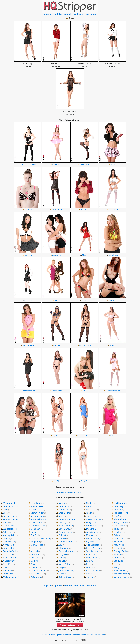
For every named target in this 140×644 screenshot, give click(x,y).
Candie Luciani (66, 532)
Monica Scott (37, 510)
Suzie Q (85, 300)
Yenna (85, 391)
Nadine (90, 503)
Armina (90, 577)
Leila (5, 513)
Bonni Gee (57, 165)
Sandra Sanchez (28, 436)
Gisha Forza (9, 542)
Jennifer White (66, 570)
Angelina (7, 570)
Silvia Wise (64, 548)
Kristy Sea (119, 542)
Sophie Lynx (92, 551)
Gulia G (62, 535)
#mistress (78, 492)
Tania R (117, 554)
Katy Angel (119, 545)
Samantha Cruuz (67, 519)
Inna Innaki (92, 529)
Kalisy (117, 567)
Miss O (85, 255)
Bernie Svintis (93, 548)
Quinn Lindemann (28, 165)
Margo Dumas (121, 522)
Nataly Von (64, 510)
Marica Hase (37, 545)
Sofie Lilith (8, 574)
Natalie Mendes (66, 542)
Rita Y (117, 516)
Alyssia (89, 542)
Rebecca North (121, 513)
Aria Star (118, 558)
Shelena (113, 345)
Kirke (116, 564)
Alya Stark (91, 516)
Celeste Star (64, 506)
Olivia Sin (118, 548)
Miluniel (90, 535)
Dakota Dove (65, 577)
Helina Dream (93, 570)
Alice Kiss (8, 564)
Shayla (62, 567)
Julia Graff (8, 554)
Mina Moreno (10, 558)
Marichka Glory (38, 526)
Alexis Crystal (120, 538)
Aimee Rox (8, 545)
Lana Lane (36, 503)
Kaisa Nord (91, 554)
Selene (117, 535)
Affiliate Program (98, 635)
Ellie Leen (35, 529)
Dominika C (37, 554)
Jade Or (90, 567)
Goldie (62, 558)
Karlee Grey (64, 529)
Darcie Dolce (92, 538)
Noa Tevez (91, 510)
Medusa (57, 345)
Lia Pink (35, 561)
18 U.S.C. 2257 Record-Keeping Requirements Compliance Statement (61, 635)
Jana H (62, 561)
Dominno (28, 255)
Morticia (35, 551)
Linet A (34, 567)
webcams (79, 14)
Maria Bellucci (65, 564)
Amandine (57, 255)
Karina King (9, 516)
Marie (113, 165)
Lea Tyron (119, 561)
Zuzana (62, 574)
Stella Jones (119, 526)
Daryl (57, 300)
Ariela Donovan (38, 570)
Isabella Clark (10, 551)
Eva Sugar (63, 522)
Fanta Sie (35, 548)
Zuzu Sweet (113, 210)
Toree (117, 529)
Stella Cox (85, 481)
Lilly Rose (28, 210)
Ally (60, 545)
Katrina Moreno (66, 551)
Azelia (89, 513)
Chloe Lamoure (28, 391)
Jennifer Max (9, 506)
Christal (118, 510)
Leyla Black (113, 255)
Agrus (61, 516)
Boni (88, 506)
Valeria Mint (92, 532)
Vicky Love (91, 522)
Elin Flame (28, 300)
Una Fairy (118, 506)
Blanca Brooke (66, 526)
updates (58, 14)
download (91, 14)
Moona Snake (85, 345)
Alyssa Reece (37, 506)
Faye (88, 564)
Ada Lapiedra (85, 165)
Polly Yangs (92, 558)
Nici (5, 567)
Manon (62, 503)
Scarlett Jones (10, 529)
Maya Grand (57, 210)
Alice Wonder (37, 522)
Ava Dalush (85, 210)
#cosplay (60, 492)
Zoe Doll (35, 535)
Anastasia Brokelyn (40, 538)
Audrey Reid (9, 535)
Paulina (90, 561)
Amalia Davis (57, 391)
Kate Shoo (36, 577)
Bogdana (35, 542)
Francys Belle (120, 551)
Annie (6, 522)
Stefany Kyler (37, 513)
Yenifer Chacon (121, 574)
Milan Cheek (9, 503)
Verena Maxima (11, 519)
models (68, 14)
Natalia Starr (37, 574)
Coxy (5, 510)
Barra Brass (120, 570)
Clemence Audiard (85, 436)
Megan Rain (120, 519)
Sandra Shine (28, 345)
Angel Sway (9, 561)
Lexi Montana (121, 503)
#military (69, 492)
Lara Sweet (113, 300)
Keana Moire (9, 548)
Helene (34, 532)
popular (48, 14)
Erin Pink (118, 532)
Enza (33, 564)
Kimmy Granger (39, 519)
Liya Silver (57, 436)
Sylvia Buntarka (121, 577)
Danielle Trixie (93, 526)
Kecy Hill (63, 554)
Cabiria (113, 436)
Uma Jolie (35, 558)
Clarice (6, 538)
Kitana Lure (64, 513)
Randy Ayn (8, 526)
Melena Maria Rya (113, 391)
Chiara (89, 574)
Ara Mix (62, 538)
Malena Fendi (10, 577)
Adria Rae (8, 532)
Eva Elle (57, 481)
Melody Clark (37, 516)
